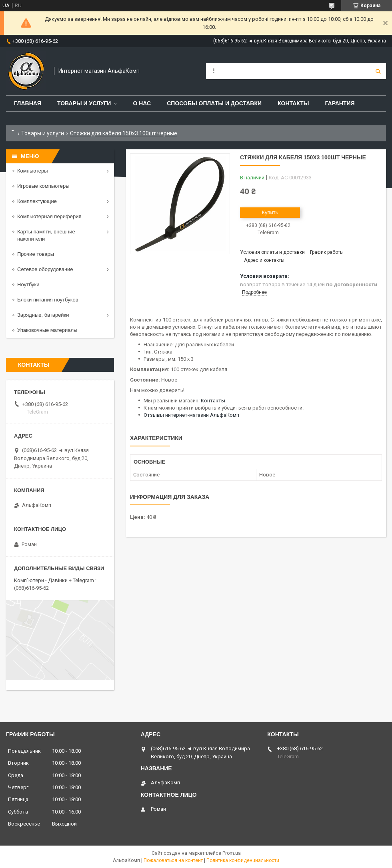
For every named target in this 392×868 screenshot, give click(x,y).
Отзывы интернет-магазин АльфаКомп (191, 415)
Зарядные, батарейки (43, 315)
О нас (142, 103)
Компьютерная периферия (49, 216)
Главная (28, 103)
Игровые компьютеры (43, 186)
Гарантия (340, 103)
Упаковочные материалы (47, 330)
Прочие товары (36, 254)
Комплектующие (37, 201)
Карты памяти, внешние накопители (46, 235)
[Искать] (378, 71)
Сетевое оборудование (45, 269)
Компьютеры (33, 171)
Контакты (293, 103)
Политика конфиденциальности (243, 860)
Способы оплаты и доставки (214, 103)
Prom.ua (232, 853)
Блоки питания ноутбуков (48, 300)
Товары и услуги (84, 103)
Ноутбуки (28, 284)
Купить (270, 212)
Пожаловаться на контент (173, 860)
